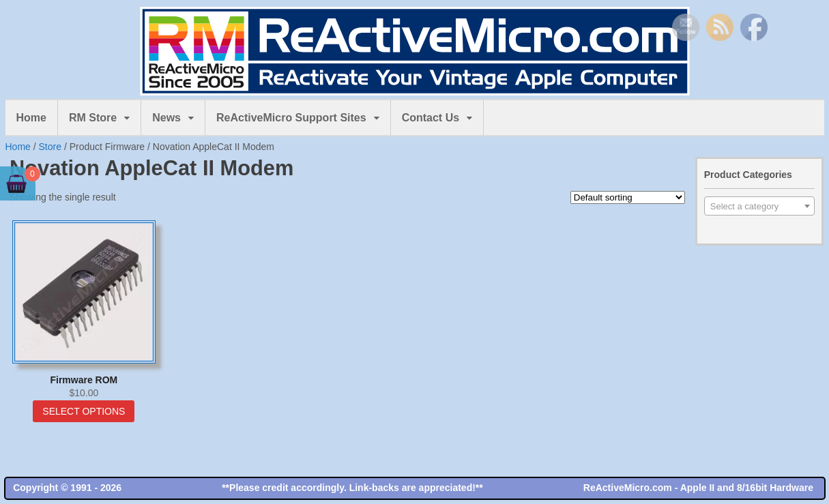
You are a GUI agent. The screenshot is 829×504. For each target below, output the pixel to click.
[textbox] (759, 207)
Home (31, 118)
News (166, 118)
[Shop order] (628, 197)
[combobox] (759, 206)
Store (50, 147)
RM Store (93, 118)
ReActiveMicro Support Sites (291, 118)
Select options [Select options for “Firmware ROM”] (84, 411)
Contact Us (431, 118)
